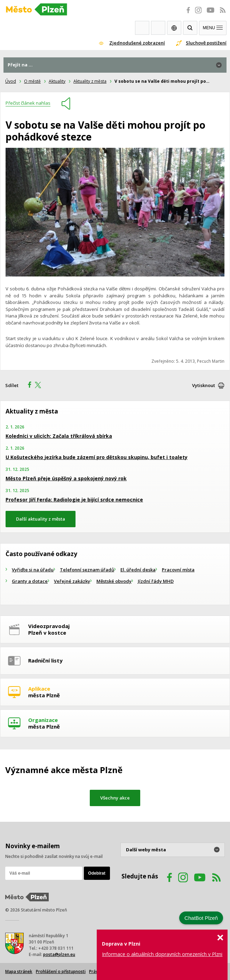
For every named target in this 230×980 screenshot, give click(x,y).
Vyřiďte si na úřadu (33, 570)
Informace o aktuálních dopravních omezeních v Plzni (162, 954)
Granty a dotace (30, 581)
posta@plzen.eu (59, 954)
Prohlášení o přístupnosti (61, 971)
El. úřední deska (138, 570)
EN (174, 28)
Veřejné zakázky (72, 581)
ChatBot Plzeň (201, 918)
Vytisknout (204, 385)
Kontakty (158, 28)
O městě (32, 81)
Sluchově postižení (206, 43)
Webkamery (142, 28)
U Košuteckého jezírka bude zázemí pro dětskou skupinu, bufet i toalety (97, 457)
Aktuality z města (90, 81)
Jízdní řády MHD (156, 581)
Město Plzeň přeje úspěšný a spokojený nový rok (66, 478)
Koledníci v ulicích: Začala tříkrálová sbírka (59, 436)
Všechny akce (115, 798)
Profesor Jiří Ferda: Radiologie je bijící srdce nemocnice (74, 500)
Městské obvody (114, 581)
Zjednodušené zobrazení (137, 43)
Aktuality (57, 81)
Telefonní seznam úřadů (87, 570)
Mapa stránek (19, 971)
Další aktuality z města (41, 519)
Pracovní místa (178, 570)
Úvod (11, 81)
